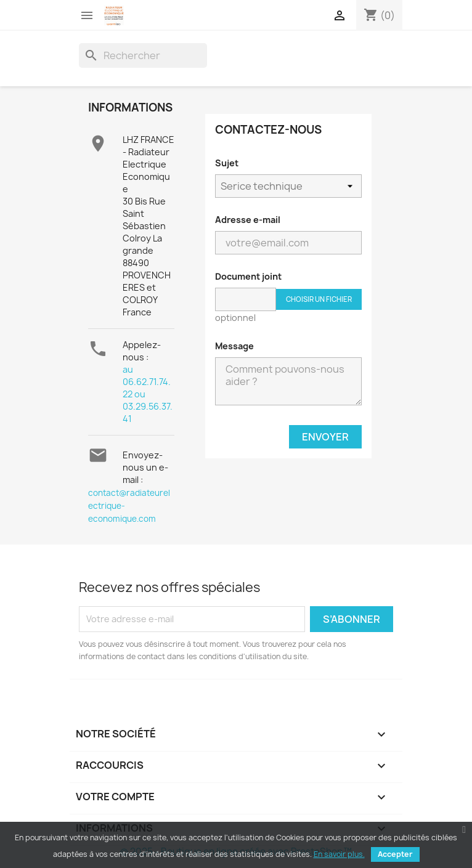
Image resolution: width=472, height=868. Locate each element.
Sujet (227, 163)
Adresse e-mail (248, 220)
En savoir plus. (339, 854)
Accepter (395, 854)
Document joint (248, 276)
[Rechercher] (143, 55)
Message (234, 346)
